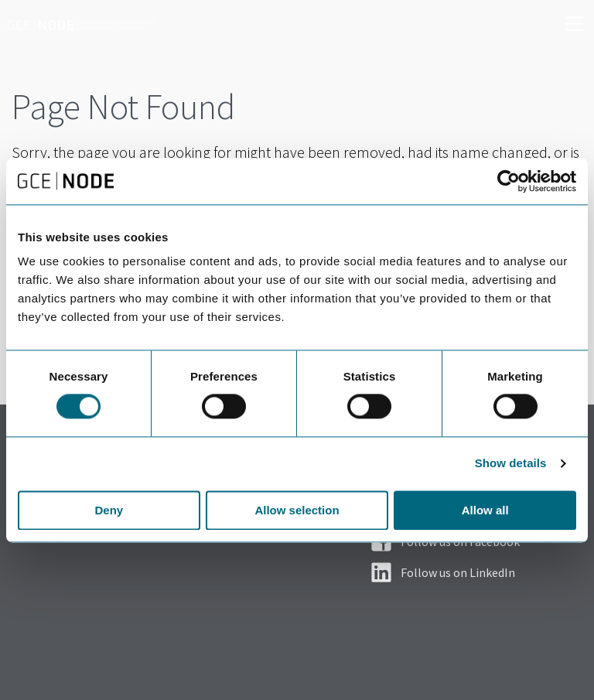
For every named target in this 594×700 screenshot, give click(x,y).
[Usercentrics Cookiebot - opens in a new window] (509, 181)
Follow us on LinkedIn (458, 572)
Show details (511, 464)
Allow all (485, 510)
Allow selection (297, 510)
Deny (109, 510)
